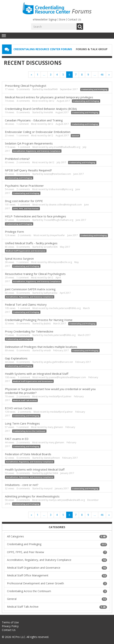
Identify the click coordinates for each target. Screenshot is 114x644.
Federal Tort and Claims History (26, 304)
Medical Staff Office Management (57, 575)
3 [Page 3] (51, 75)
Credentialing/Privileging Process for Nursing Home (39, 320)
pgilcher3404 (51, 473)
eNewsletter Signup (45, 19)
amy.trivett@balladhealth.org (65, 147)
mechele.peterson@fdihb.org (65, 308)
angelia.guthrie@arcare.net (58, 362)
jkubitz (47, 324)
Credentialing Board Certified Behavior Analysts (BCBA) (41, 109)
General (75, 136)
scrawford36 (51, 247)
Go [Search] (80, 27)
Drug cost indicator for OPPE (24, 201)
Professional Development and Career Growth (57, 583)
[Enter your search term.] (54, 27)
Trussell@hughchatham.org (59, 220)
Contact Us (74, 19)
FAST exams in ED (17, 439)
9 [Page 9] (88, 75)
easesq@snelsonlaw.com (57, 174)
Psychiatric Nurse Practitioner (24, 186)
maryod (48, 488)
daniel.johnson (52, 458)
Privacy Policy (10, 626)
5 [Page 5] (63, 75)
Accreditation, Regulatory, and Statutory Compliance (37, 151)
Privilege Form (14, 232)
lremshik (48, 112)
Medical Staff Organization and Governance (26, 251)
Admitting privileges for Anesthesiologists (32, 496)
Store (62, 19)
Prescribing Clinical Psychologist (26, 86)
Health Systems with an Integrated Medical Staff (37, 374)
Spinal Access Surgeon (19, 258)
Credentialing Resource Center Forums (43, 49)
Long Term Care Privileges (22, 423)
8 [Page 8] (82, 75)
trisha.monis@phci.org (61, 189)
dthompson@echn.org (60, 262)
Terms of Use (10, 622)
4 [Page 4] (57, 75)
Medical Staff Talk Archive (25, 400)
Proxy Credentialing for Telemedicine (29, 331)
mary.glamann (55, 427)
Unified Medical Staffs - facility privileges (31, 243)
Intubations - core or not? (22, 485)
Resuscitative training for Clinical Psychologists (35, 274)
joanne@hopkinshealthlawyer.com (67, 377)
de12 (51, 101)
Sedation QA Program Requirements (29, 143)
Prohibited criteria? (17, 159)
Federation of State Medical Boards (28, 454)
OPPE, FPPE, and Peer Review (26, 209)
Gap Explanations (16, 358)
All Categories (57, 536)
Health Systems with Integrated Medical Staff (35, 469)
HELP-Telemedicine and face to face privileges (35, 216)
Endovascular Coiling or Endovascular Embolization (38, 132)
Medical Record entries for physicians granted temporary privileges (49, 97)
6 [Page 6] (69, 75)
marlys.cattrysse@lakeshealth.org (67, 500)
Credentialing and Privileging (94, 89)
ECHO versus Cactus (18, 408)
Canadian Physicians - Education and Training (34, 120)
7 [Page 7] (76, 75)
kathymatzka (51, 293)
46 (102, 75)
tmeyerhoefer (57, 235)
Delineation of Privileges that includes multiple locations (41, 347)
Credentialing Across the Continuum (29, 431)
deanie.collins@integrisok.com (65, 205)
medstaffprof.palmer (60, 396)
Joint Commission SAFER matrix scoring (30, 289)
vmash (47, 350)
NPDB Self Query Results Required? (28, 170)
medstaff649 (51, 89)
